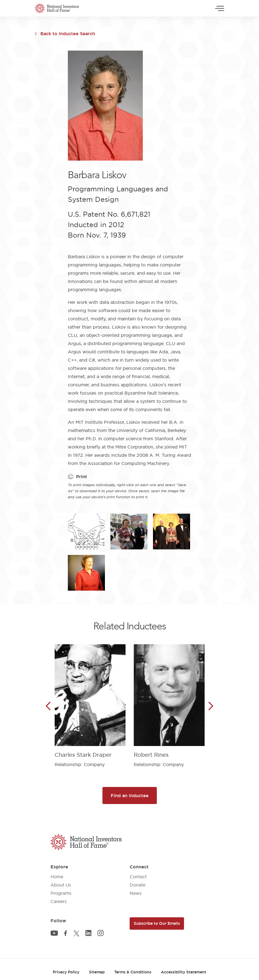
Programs (61, 893)
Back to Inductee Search (68, 34)
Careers (59, 901)
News (136, 893)
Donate (137, 885)
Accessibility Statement (184, 972)
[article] (90, 702)
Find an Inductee (130, 795)
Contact (138, 877)
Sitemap (97, 972)
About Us (61, 885)
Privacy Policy (66, 972)
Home (57, 877)
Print (77, 477)
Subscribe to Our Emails (157, 923)
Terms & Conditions (133, 972)
